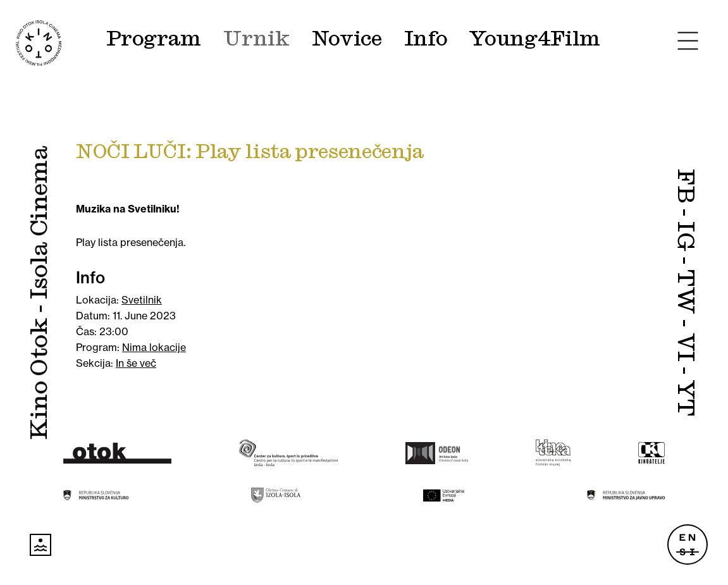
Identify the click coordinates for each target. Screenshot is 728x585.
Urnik (256, 39)
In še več (136, 363)
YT (686, 398)
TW (686, 292)
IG (686, 236)
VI (686, 347)
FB (686, 186)
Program (154, 39)
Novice (347, 39)
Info (426, 39)
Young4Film (534, 39)
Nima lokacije (154, 347)
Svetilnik (142, 300)
